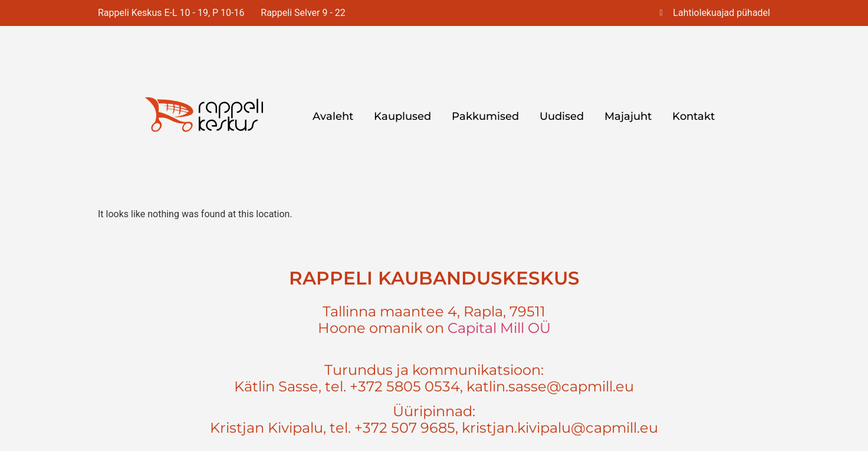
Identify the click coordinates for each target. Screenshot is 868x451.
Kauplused (402, 116)
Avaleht (333, 116)
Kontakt (693, 116)
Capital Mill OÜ (499, 328)
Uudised (562, 116)
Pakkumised (485, 116)
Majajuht (628, 116)
